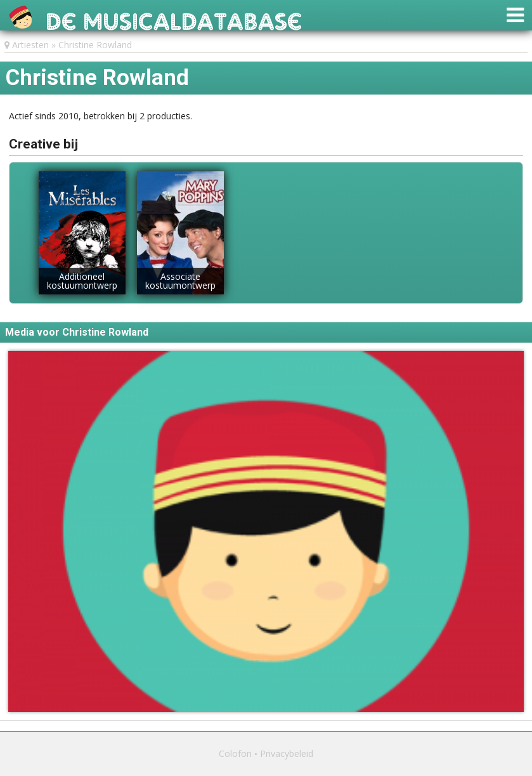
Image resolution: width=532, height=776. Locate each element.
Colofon (235, 753)
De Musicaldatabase (174, 18)
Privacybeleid (287, 753)
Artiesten (30, 45)
